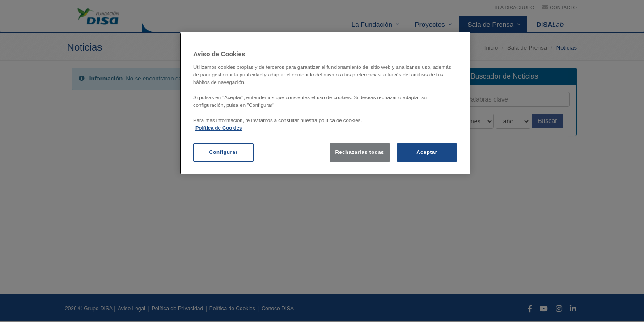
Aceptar (427, 152)
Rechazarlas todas (360, 152)
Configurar (224, 152)
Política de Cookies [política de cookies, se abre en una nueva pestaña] (219, 128)
